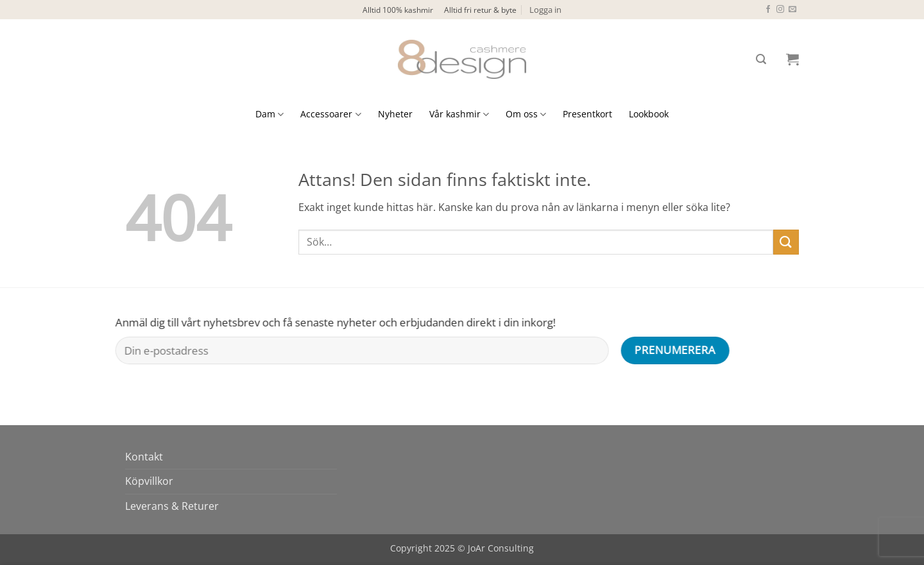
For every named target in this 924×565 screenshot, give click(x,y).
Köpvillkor (149, 481)
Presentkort (587, 114)
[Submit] (786, 242)
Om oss (526, 114)
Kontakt (144, 457)
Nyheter (395, 114)
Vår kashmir (459, 114)
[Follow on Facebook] (768, 10)
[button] (545, 10)
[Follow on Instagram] (780, 10)
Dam (269, 114)
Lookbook (649, 114)
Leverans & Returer (172, 506)
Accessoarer (330, 114)
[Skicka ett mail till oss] (792, 10)
